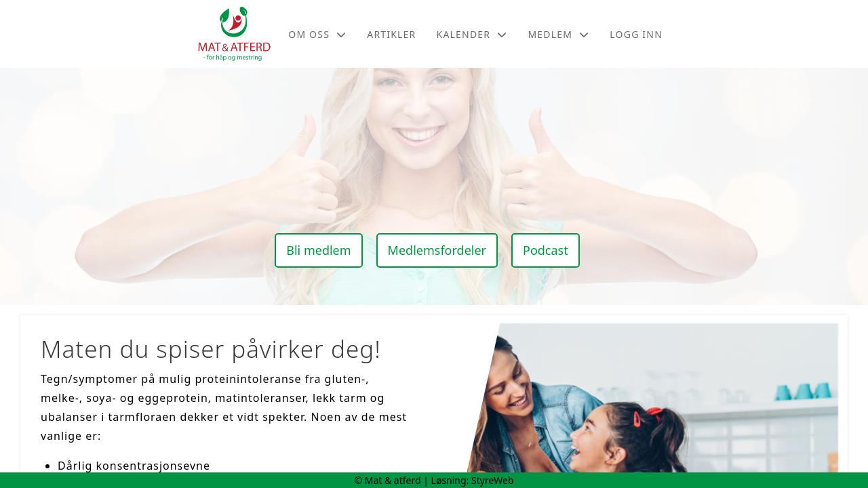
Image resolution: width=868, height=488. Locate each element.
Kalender (472, 34)
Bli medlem (318, 250)
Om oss (317, 34)
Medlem (558, 34)
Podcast (546, 250)
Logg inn (636, 34)
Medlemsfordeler (437, 250)
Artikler (391, 34)
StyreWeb (493, 480)
